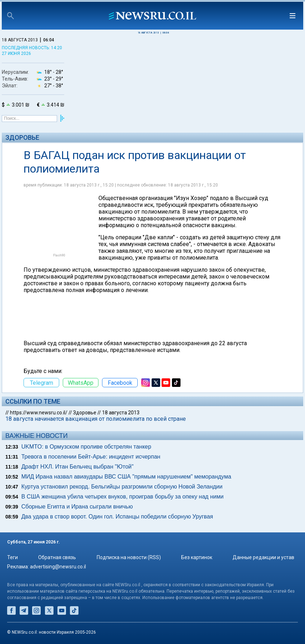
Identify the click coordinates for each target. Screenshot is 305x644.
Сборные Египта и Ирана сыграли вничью (77, 507)
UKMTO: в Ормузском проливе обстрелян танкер (86, 447)
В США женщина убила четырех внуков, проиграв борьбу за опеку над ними (123, 497)
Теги (12, 557)
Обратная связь (57, 557)
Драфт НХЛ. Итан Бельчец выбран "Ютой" (78, 467)
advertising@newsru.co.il (58, 567)
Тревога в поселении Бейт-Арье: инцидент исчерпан (91, 457)
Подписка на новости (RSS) (129, 557)
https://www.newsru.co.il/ (39, 413)
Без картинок (197, 557)
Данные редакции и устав (263, 557)
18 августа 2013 (121, 413)
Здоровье (22, 137)
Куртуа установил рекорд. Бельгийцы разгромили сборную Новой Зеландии (122, 487)
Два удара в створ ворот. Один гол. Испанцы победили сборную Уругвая (117, 517)
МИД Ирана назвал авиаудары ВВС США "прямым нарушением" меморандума (126, 477)
